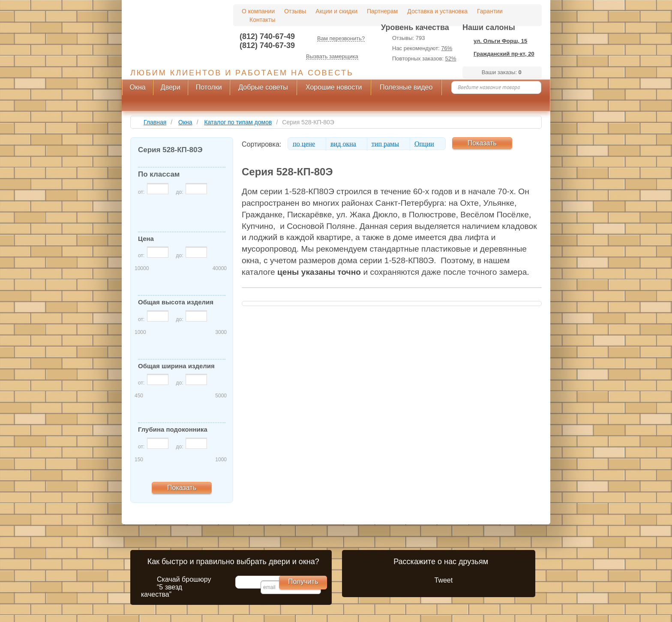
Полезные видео (406, 87)
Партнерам (382, 11)
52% (451, 59)
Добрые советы (263, 87)
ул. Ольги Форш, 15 (500, 41)
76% (447, 48)
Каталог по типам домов (238, 122)
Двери (171, 87)
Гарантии (490, 11)
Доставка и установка (437, 11)
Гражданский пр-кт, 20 (504, 54)
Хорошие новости (334, 87)
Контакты (262, 20)
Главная (155, 122)
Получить (303, 581)
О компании (258, 11)
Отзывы (295, 11)
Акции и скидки (336, 11)
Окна (137, 87)
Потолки (209, 87)
